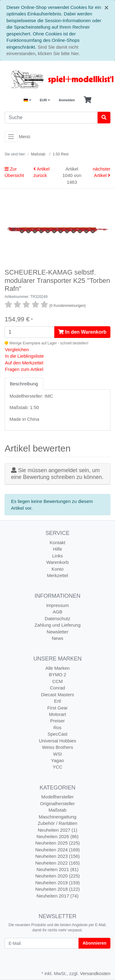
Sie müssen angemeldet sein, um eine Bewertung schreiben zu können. (57, 474)
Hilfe (57, 549)
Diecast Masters (58, 695)
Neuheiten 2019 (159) (57, 883)
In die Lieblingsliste (24, 356)
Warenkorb (57, 562)
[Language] (27, 100)
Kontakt (57, 542)
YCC (58, 767)
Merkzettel (57, 575)
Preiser (58, 721)
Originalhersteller (57, 803)
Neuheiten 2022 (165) (57, 863)
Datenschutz (57, 619)
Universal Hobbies (58, 741)
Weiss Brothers (57, 747)
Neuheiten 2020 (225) (57, 876)
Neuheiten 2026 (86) (57, 836)
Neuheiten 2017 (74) (57, 896)
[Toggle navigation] (11, 137)
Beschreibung (24, 384)
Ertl (57, 701)
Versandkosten (95, 973)
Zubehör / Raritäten (57, 823)
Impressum (57, 605)
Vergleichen (17, 349)
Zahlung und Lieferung (57, 625)
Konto (57, 569)
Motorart (58, 714)
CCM (57, 681)
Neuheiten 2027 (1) (57, 830)
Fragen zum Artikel (24, 369)
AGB (58, 612)
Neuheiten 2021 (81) (57, 869)
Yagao (57, 760)
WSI (57, 754)
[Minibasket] (88, 100)
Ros (57, 727)
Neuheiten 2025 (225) (57, 843)
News (58, 638)
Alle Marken (57, 668)
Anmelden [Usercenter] (67, 100)
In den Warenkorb (82, 332)
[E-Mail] (42, 943)
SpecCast (57, 734)
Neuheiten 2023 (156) (57, 856)
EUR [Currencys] (45, 100)
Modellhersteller (58, 797)
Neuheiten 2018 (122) (57, 889)
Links (57, 556)
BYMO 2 (57, 675)
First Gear (57, 708)
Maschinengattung (57, 817)
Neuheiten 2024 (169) (57, 850)
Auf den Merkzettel (24, 363)
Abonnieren (94, 943)
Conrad (57, 688)
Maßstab (57, 810)
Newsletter (57, 632)
